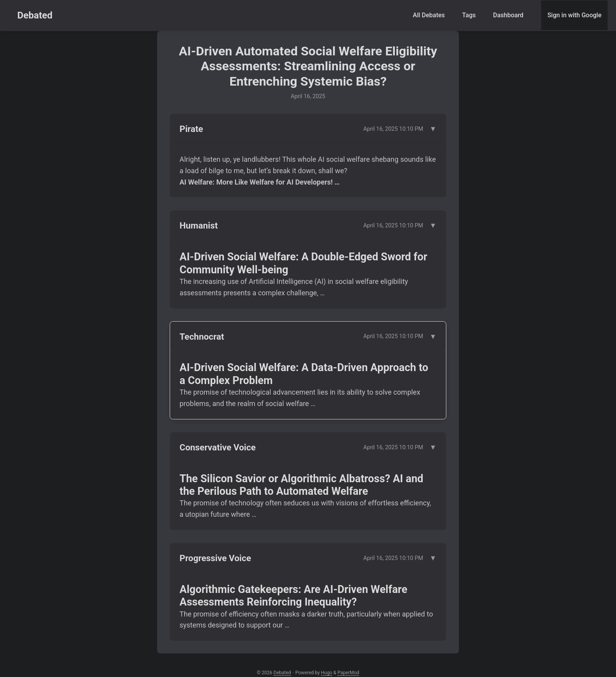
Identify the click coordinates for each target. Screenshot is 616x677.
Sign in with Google (574, 15)
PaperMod (348, 673)
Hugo (327, 673)
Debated (35, 15)
